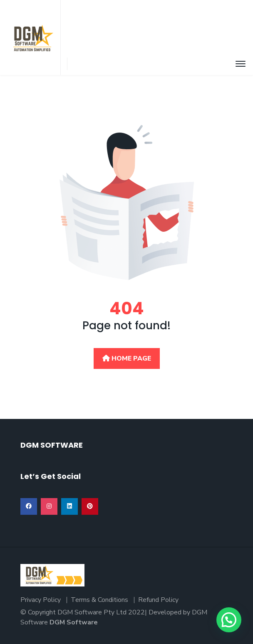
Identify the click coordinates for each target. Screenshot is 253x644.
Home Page (127, 358)
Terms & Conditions (99, 600)
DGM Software (74, 622)
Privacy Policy (41, 600)
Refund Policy (158, 600)
